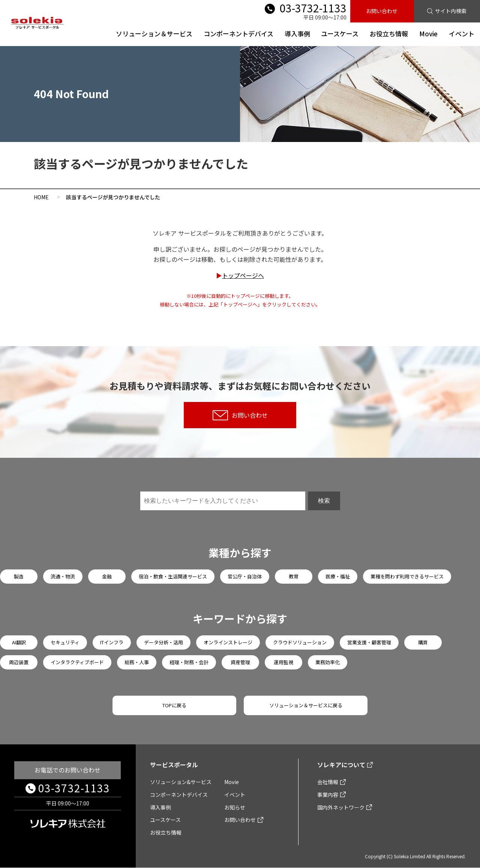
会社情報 (328, 782)
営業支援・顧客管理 (369, 642)
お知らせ (235, 807)
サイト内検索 (451, 11)
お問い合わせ (382, 11)
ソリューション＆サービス (154, 34)
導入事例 (297, 34)
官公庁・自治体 (245, 576)
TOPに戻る (174, 705)
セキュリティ (65, 642)
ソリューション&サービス (181, 782)
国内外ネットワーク (341, 807)
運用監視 (283, 662)
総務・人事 (137, 662)
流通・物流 (63, 576)
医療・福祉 (338, 576)
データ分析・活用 (163, 642)
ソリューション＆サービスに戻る (306, 705)
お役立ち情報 (389, 34)
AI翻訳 (19, 642)
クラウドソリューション (300, 642)
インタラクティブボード (77, 662)
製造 (19, 576)
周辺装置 (19, 662)
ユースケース (340, 34)
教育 (294, 576)
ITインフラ (112, 642)
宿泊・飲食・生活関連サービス (173, 576)
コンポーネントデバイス (238, 34)
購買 (423, 642)
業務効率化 (328, 662)
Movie (428, 34)
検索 (324, 501)
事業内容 (328, 795)
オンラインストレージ (228, 642)
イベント (462, 34)
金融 (107, 576)
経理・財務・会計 (189, 662)
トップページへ (243, 275)
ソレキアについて (341, 765)
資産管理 (240, 662)
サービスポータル (174, 765)
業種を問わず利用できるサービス (407, 576)
